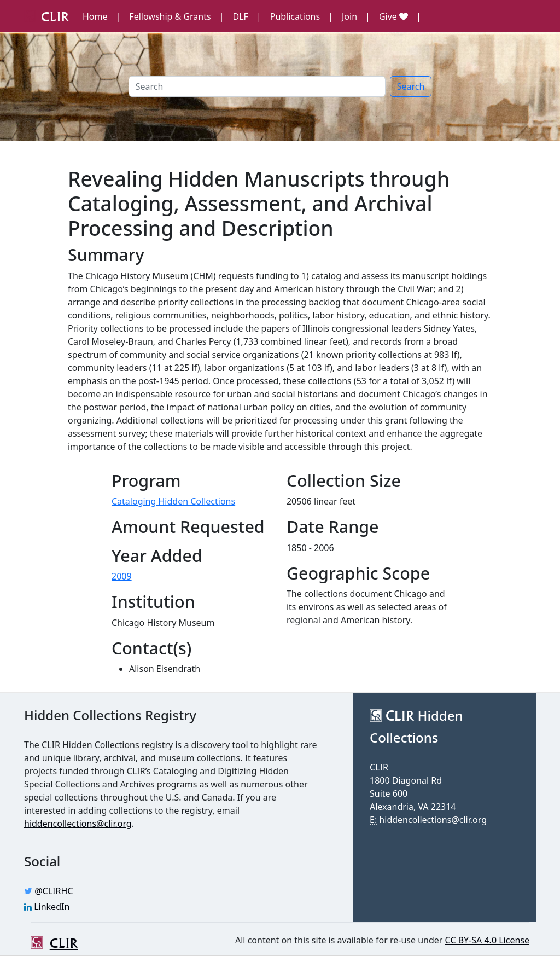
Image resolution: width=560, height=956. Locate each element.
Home (95, 16)
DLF (241, 16)
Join (349, 16)
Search (411, 86)
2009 (122, 576)
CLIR (47, 16)
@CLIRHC (54, 891)
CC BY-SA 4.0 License (487, 940)
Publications (295, 16)
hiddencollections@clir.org (78, 824)
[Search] (257, 86)
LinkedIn (52, 907)
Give (393, 16)
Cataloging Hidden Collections (173, 501)
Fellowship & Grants (170, 16)
